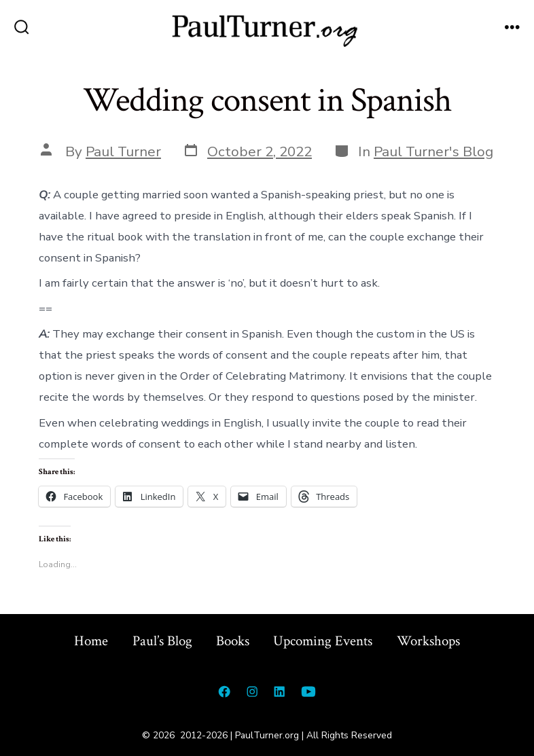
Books (233, 641)
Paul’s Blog (162, 641)
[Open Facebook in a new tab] (224, 691)
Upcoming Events (323, 641)
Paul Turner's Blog (433, 151)
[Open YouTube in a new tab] (308, 691)
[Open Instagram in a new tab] (252, 691)
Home (91, 641)
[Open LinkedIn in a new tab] (279, 691)
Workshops (428, 641)
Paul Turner (123, 151)
